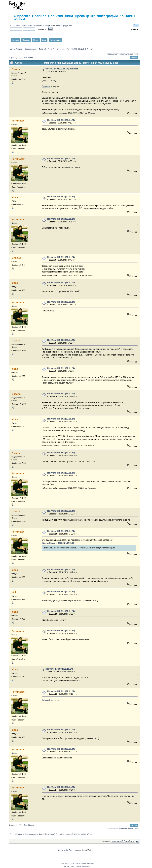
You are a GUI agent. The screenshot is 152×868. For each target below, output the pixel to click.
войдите (48, 26)
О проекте (22, 16)
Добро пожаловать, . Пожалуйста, (27, 26)
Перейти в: (106, 841)
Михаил (16, 258)
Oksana (16, 69)
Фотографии (107, 16)
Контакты (127, 16)
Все (25, 58)
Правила (39, 16)
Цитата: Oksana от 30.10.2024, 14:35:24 (58, 543)
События (56, 16)
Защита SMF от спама (68, 850)
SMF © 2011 (76, 864)
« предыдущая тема (114, 54)
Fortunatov (18, 121)
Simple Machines (87, 864)
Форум (19, 19)
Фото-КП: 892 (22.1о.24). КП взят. (62, 69)
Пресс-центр (85, 16)
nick (14, 592)
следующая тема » (131, 54)
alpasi (15, 197)
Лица (69, 16)
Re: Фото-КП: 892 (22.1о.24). (61, 120)
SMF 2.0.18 (65, 864)
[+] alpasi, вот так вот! (51, 700)
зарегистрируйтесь (64, 26)
